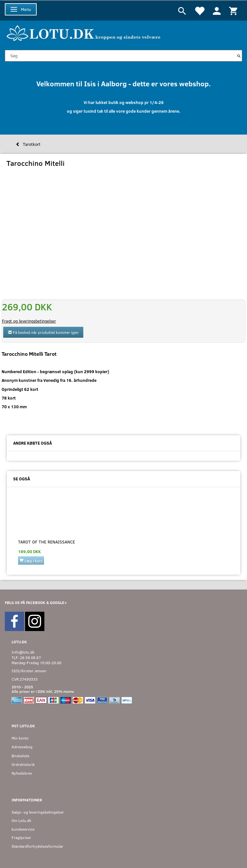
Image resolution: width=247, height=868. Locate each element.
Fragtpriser (21, 838)
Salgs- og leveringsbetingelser (38, 812)
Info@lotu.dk (23, 652)
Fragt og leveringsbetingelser (29, 321)
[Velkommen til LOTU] (84, 32)
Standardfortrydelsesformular (37, 846)
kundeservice (23, 829)
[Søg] (239, 56)
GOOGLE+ (58, 603)
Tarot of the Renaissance (46, 542)
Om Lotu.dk (21, 821)
